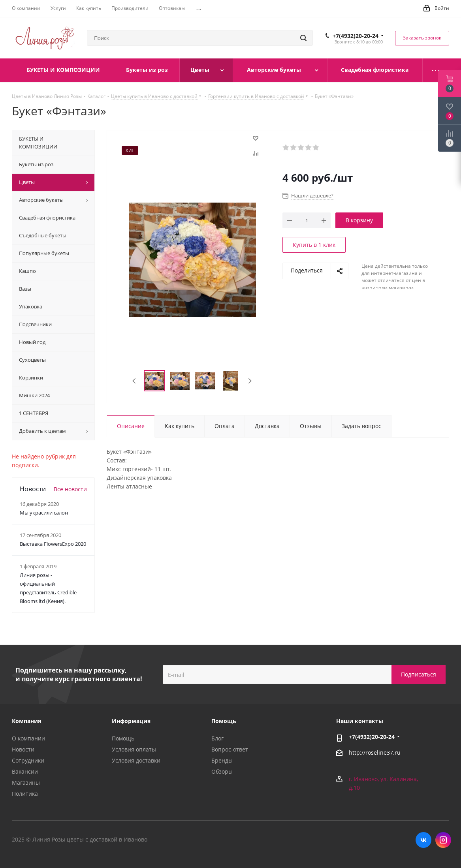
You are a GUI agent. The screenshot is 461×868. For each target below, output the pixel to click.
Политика (25, 794)
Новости (23, 749)
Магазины (26, 783)
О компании (28, 738)
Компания (26, 721)
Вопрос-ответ (230, 749)
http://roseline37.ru (375, 753)
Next (250, 381)
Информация (131, 721)
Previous (135, 381)
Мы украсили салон (44, 513)
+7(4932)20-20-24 (356, 36)
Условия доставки (136, 760)
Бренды (222, 760)
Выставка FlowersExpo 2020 (53, 544)
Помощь (123, 738)
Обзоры (222, 771)
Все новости (70, 489)
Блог (217, 738)
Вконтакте (423, 840)
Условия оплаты (134, 749)
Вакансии (25, 771)
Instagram (443, 840)
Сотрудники (28, 760)
